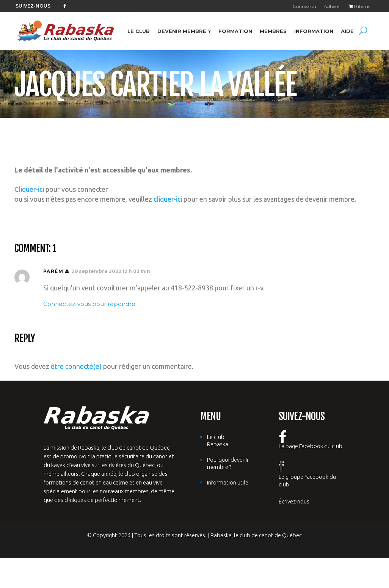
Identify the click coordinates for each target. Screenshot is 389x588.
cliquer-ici (168, 199)
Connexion (305, 6)
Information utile (228, 482)
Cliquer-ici (29, 189)
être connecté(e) (76, 366)
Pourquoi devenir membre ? (228, 463)
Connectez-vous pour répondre (89, 304)
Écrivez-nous (294, 501)
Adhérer (333, 6)
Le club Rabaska (218, 441)
